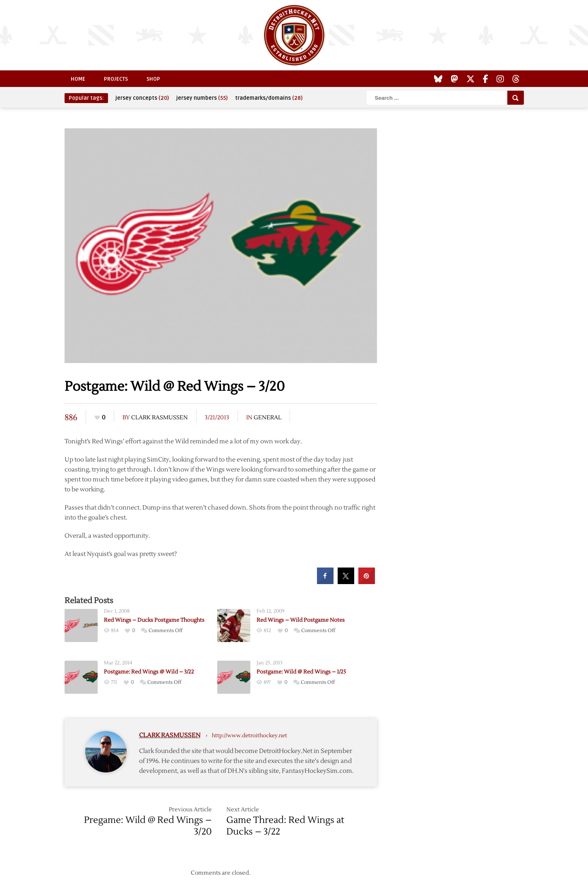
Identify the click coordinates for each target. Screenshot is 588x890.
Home (78, 79)
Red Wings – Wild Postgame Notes (301, 620)
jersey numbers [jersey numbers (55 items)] (202, 98)
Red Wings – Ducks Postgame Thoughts (154, 620)
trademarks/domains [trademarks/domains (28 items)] (269, 98)
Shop (153, 79)
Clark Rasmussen (160, 418)
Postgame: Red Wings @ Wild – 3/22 (149, 672)
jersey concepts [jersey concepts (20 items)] (142, 98)
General (268, 418)
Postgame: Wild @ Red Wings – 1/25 (301, 672)
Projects (116, 79)
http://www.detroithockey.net (250, 736)
